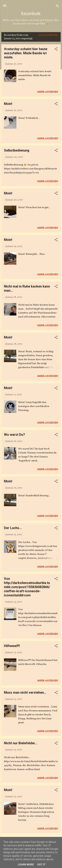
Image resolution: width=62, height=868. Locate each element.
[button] (56, 50)
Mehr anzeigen (48, 92)
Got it (41, 865)
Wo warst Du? (14, 435)
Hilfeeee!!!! (12, 646)
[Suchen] (57, 7)
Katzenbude (31, 14)
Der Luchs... (13, 528)
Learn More (26, 865)
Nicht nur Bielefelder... (21, 743)
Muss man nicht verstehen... (25, 692)
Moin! (8, 104)
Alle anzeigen (48, 35)
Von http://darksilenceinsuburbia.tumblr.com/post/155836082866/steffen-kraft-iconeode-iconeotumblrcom (27, 587)
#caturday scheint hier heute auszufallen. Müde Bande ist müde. (26, 53)
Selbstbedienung (17, 150)
